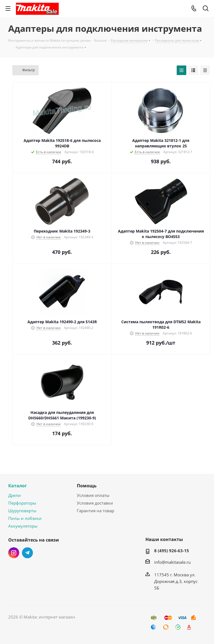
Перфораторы (22, 503)
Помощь (87, 486)
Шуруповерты (22, 511)
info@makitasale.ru (172, 562)
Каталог (18, 486)
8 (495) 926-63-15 (172, 551)
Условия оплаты (93, 495)
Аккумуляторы (23, 526)
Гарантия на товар (95, 511)
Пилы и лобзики (25, 518)
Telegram (27, 553)
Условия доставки (95, 503)
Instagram (14, 553)
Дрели (15, 495)
